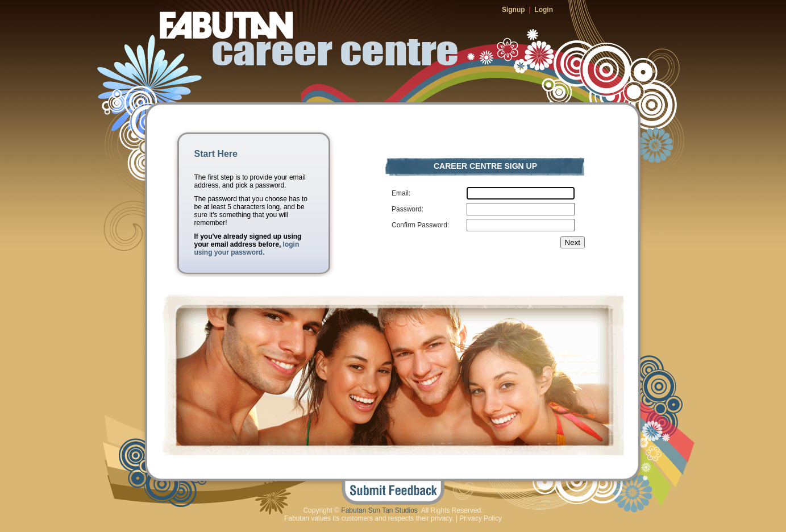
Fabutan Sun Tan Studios (379, 510)
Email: (401, 193)
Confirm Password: (420, 225)
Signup (513, 10)
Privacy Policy (481, 518)
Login (544, 10)
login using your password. (247, 248)
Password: (407, 209)
